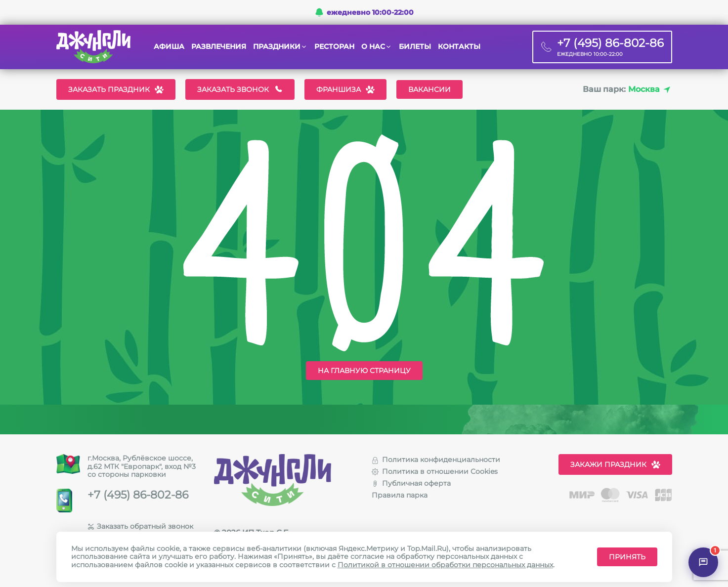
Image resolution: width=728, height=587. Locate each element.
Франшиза (345, 89)
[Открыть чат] (703, 562)
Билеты (415, 47)
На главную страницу (364, 371)
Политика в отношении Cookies (435, 471)
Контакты (459, 47)
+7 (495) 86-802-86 (138, 495)
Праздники (277, 47)
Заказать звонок (240, 89)
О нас (373, 47)
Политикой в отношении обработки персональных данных (445, 565)
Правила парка (400, 495)
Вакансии (429, 89)
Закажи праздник (615, 464)
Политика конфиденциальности (436, 460)
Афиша (169, 47)
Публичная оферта (411, 483)
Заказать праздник (116, 89)
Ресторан (334, 47)
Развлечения (219, 47)
